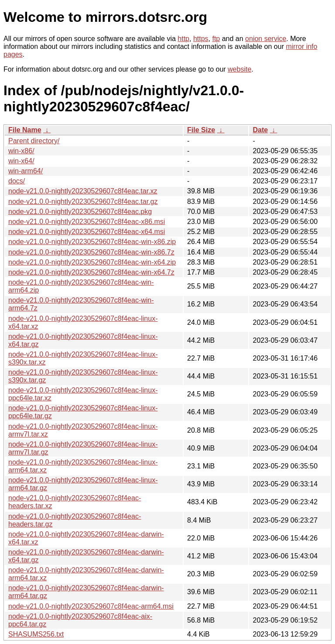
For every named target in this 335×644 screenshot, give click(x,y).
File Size (201, 130)
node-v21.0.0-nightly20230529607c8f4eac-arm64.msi (91, 606)
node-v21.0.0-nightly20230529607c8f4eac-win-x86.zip (92, 242)
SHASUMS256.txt (36, 634)
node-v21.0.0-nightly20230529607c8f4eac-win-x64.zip (92, 262)
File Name (25, 130)
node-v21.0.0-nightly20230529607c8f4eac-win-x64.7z (91, 272)
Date (260, 130)
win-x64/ (21, 161)
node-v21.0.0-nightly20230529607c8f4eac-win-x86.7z (91, 252)
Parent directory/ (34, 141)
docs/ (17, 181)
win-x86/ (21, 151)
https (201, 39)
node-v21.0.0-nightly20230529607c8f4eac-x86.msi (87, 222)
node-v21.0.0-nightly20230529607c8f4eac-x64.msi (87, 232)
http (183, 39)
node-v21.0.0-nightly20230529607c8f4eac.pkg (80, 212)
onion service (266, 39)
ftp (216, 39)
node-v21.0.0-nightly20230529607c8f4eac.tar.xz (83, 191)
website (239, 69)
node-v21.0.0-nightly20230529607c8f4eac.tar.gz (83, 201)
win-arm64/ (26, 171)
